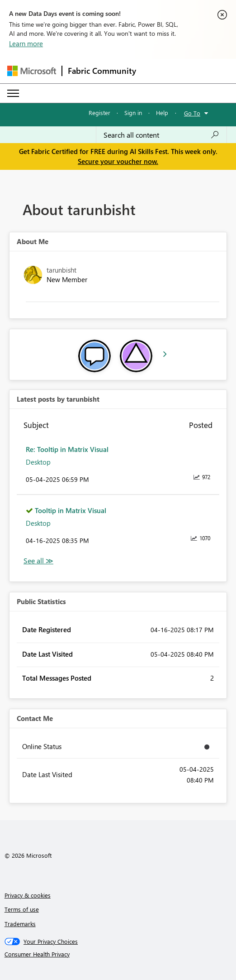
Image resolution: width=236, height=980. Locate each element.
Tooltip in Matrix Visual (71, 510)
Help (162, 113)
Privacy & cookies (28, 895)
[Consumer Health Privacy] (118, 954)
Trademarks (20, 924)
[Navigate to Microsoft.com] (32, 71)
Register (99, 113)
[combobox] (161, 135)
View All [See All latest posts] (38, 561)
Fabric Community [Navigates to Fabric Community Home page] (102, 71)
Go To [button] (192, 113)
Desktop (38, 462)
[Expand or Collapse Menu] (13, 93)
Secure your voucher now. (118, 161)
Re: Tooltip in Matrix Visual (67, 449)
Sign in (133, 113)
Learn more (26, 43)
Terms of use (22, 909)
